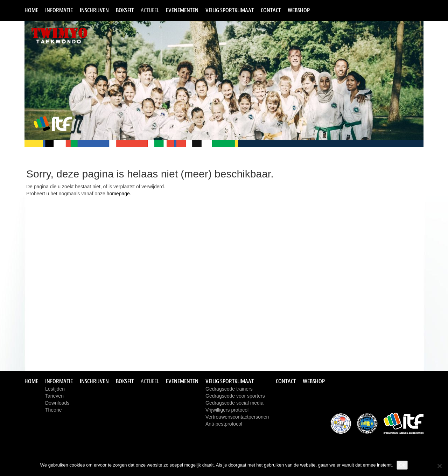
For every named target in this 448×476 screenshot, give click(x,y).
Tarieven (54, 396)
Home (31, 10)
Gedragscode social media (234, 403)
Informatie (59, 10)
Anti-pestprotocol (224, 424)
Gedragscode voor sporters (235, 396)
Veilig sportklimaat (230, 10)
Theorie (53, 410)
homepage (118, 194)
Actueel (150, 10)
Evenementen (182, 10)
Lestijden (55, 389)
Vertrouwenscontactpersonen (237, 417)
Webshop (299, 10)
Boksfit (125, 10)
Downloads (57, 403)
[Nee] (439, 466)
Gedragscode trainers (229, 389)
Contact (271, 10)
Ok (402, 465)
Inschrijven (94, 10)
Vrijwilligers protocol (227, 410)
